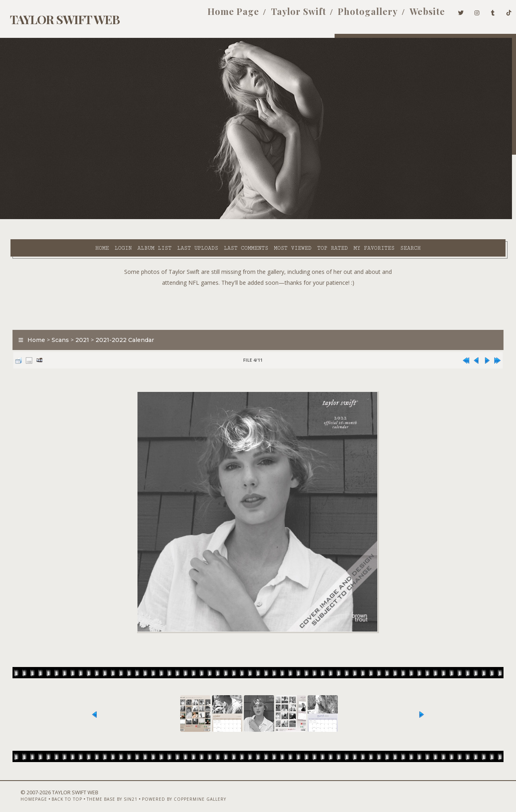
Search (341, 218)
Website (414, 15)
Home (32, 218)
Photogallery (355, 15)
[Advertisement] (258, 286)
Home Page (220, 15)
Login (53, 218)
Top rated (263, 218)
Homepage (19, 791)
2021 (77, 320)
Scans (55, 320)
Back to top (52, 791)
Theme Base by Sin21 (97, 791)
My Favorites (304, 218)
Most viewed (223, 218)
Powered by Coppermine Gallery (169, 791)
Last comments (176, 218)
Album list (85, 218)
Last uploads (128, 218)
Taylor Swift (285, 15)
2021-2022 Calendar (120, 320)
